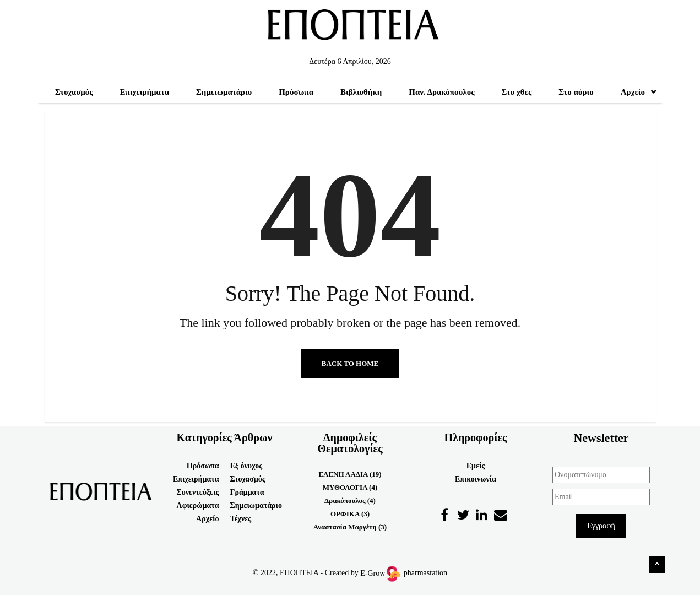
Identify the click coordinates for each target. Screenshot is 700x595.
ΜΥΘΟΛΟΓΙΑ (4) (350, 487)
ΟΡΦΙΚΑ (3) (350, 514)
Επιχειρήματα (145, 92)
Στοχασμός (74, 92)
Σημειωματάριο (224, 92)
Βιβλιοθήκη (361, 92)
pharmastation (425, 573)
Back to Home (350, 363)
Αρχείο (638, 92)
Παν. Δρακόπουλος (441, 92)
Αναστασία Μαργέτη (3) (350, 527)
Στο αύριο (576, 92)
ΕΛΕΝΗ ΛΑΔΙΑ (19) (350, 474)
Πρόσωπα (296, 92)
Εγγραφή (601, 526)
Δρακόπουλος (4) (350, 501)
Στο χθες (516, 92)
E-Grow (380, 573)
